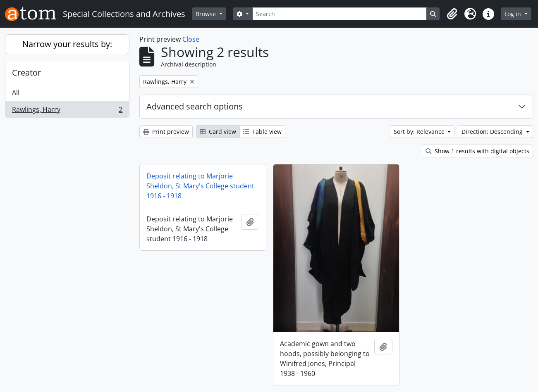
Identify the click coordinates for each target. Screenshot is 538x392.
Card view (218, 132)
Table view (262, 132)
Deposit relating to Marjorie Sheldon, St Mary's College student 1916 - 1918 (200, 186)
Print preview (166, 132)
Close (191, 39)
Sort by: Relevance (420, 132)
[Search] (340, 14)
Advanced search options (195, 106)
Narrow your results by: (67, 44)
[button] (452, 14)
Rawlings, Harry (67, 111)
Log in (514, 14)
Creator (26, 72)
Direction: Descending (493, 132)
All (16, 93)
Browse (207, 14)
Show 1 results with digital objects (477, 151)
